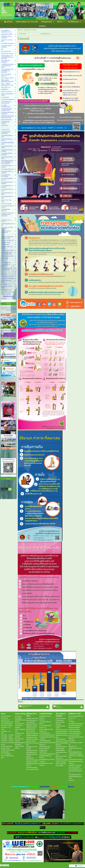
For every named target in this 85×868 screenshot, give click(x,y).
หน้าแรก (20, 30)
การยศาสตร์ (27, 30)
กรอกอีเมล (4, 299)
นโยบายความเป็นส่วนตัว (11, 310)
